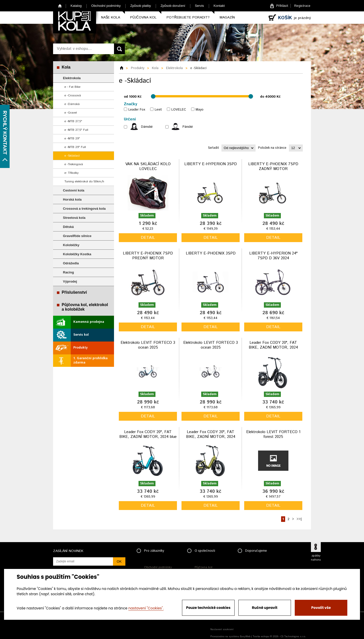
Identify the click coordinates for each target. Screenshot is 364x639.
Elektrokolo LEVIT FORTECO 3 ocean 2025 (148, 345)
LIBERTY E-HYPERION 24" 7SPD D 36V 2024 (273, 256)
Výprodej (70, 281)
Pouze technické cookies (208, 608)
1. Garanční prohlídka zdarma (90, 360)
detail (148, 238)
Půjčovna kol (143, 17)
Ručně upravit (265, 608)
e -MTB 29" (72, 139)
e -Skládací (72, 156)
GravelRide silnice (77, 236)
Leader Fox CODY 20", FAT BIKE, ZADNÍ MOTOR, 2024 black (273, 348)
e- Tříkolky (72, 173)
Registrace (302, 6)
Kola (66, 67)
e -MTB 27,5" (73, 121)
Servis (199, 6)
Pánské (188, 127)
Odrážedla (71, 263)
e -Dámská (72, 104)
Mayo (200, 110)
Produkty (80, 348)
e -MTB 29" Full (75, 147)
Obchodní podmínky (106, 6)
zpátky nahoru (316, 558)
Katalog (76, 6)
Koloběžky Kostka (77, 254)
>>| (299, 519)
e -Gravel (71, 113)
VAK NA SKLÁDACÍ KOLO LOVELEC (148, 167)
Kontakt (219, 6)
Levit (158, 110)
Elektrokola (72, 78)
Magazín (227, 17)
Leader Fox (137, 110)
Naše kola (111, 17)
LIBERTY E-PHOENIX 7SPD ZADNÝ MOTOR (273, 167)
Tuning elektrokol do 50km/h (84, 182)
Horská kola (72, 199)
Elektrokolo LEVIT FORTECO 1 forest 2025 (273, 434)
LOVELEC (179, 110)
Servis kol (81, 335)
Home (60, 6)
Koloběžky (71, 245)
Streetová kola (74, 218)
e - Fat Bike (72, 87)
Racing (68, 272)
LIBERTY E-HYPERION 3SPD (211, 164)
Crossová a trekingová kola (84, 209)
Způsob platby (141, 6)
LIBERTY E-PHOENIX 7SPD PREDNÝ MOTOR (148, 256)
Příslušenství (74, 292)
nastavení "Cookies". (146, 608)
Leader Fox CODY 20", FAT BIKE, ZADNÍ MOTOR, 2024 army (211, 437)
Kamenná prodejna (89, 322)
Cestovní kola (74, 190)
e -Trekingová (74, 164)
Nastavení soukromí (222, 629)
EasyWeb (245, 636)
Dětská (68, 227)
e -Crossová (73, 95)
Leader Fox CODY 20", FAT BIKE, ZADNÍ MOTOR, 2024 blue (148, 434)
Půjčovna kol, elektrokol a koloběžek (85, 307)
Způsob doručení (173, 6)
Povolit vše (321, 608)
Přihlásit (282, 6)
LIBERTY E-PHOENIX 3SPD (211, 253)
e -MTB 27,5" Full (76, 130)
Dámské (147, 127)
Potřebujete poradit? (188, 17)
